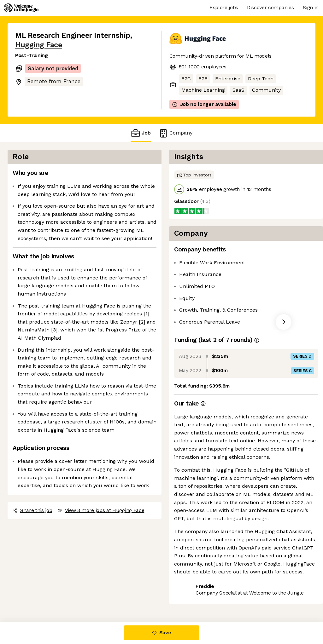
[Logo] (21, 8)
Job (141, 133)
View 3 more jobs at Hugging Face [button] (101, 510)
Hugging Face (38, 45)
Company (175, 133)
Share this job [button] (32, 510)
